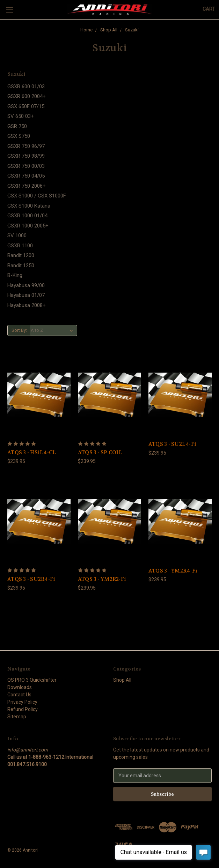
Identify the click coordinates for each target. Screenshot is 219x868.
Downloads (20, 687)
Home (86, 30)
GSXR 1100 (20, 246)
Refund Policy (23, 709)
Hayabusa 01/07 (26, 295)
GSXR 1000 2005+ (28, 226)
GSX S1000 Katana (29, 206)
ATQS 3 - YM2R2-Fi (102, 579)
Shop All (109, 30)
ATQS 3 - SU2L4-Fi (172, 444)
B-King (15, 275)
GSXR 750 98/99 (26, 156)
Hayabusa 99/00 (26, 285)
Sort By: (19, 330)
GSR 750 (17, 126)
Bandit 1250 (21, 265)
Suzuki (132, 30)
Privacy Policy (22, 702)
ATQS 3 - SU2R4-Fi (31, 579)
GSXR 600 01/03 (26, 87)
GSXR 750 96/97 (26, 146)
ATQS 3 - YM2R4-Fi (173, 571)
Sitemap (17, 717)
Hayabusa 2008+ (27, 305)
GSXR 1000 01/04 (27, 216)
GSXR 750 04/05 (26, 176)
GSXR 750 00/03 (26, 166)
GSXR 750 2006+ (27, 186)
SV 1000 (17, 235)
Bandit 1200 (21, 255)
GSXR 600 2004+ (27, 96)
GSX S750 (19, 136)
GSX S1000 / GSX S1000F (37, 196)
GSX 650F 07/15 (26, 106)
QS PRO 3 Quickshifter (32, 680)
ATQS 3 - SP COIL (100, 452)
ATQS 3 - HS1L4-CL (32, 452)
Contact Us (19, 695)
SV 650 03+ (21, 116)
